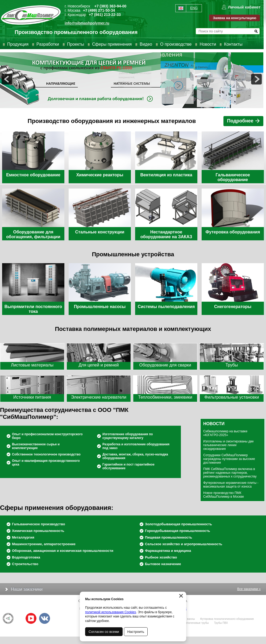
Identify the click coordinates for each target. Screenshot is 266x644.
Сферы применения (112, 44)
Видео (146, 44)
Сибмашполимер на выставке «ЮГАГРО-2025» (225, 433)
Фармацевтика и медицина (168, 551)
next (256, 79)
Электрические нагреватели (99, 397)
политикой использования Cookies (111, 612)
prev (7, 79)
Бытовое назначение (163, 564)
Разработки (48, 44)
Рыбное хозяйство (161, 557)
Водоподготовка (26, 557)
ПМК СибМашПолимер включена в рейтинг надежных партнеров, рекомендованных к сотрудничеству (230, 473)
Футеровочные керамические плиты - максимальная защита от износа (231, 485)
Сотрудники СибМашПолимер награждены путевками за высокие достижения (229, 459)
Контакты (233, 44)
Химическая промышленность (38, 531)
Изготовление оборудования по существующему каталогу (128, 436)
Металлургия (23, 537)
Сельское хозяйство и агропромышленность (184, 544)
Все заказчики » (249, 589)
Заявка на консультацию (234, 18)
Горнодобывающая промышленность (178, 531)
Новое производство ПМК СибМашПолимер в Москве (224, 495)
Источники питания (32, 397)
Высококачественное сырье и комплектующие (36, 446)
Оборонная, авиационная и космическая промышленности (63, 551)
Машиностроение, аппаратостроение (44, 544)
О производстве (176, 44)
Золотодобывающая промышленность (178, 524)
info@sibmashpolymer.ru (87, 23)
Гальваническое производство (39, 524)
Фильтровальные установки (232, 397)
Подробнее (244, 121)
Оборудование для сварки (165, 365)
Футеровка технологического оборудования (227, 619)
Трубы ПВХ (221, 623)
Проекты (76, 44)
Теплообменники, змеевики (165, 397)
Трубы (232, 365)
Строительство (25, 564)
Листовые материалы (32, 365)
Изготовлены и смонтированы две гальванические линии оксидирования (228, 445)
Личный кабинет (244, 7)
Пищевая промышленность (169, 537)
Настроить (136, 632)
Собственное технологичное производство (46, 454)
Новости (208, 44)
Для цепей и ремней (99, 365)
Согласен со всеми (104, 632)
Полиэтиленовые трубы (194, 623)
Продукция (18, 44)
